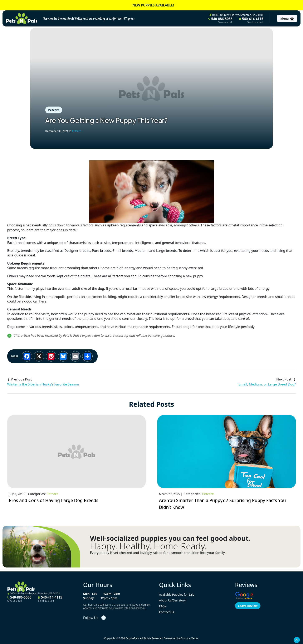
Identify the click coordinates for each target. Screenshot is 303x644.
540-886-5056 (220, 20)
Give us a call (225, 22)
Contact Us (167, 612)
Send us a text (255, 22)
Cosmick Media (189, 638)
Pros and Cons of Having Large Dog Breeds (54, 500)
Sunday (89, 598)
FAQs (163, 606)
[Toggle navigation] (287, 18)
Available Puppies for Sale (177, 594)
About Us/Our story (172, 600)
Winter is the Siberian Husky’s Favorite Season (43, 384)
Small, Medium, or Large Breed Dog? (267, 384)
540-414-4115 (251, 20)
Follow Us (91, 618)
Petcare (54, 110)
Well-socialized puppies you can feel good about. (170, 538)
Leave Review (248, 606)
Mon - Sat (90, 594)
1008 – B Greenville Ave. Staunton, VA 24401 (236, 15)
